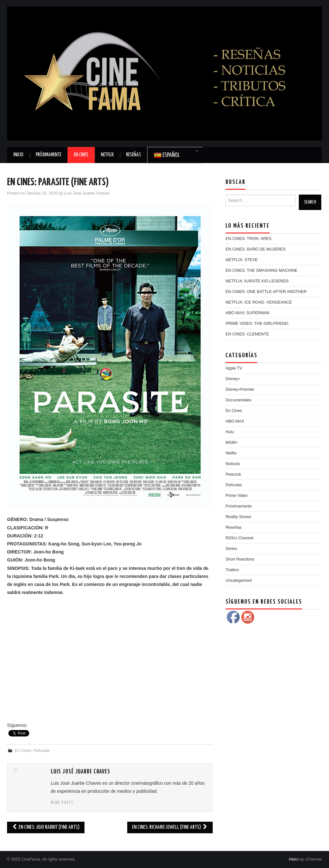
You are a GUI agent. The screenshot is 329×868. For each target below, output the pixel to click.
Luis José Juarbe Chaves (87, 193)
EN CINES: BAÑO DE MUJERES (256, 249)
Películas (42, 751)
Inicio (18, 155)
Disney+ (233, 379)
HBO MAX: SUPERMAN (247, 313)
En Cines (81, 155)
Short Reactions (240, 559)
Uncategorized (239, 580)
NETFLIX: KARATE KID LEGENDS (257, 281)
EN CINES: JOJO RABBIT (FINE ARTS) (46, 827)
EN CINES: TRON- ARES (249, 239)
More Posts (62, 803)
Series (231, 549)
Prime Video (236, 496)
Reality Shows (238, 517)
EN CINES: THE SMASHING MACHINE (262, 270)
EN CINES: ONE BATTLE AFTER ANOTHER (266, 292)
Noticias (233, 464)
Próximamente (49, 155)
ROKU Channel (240, 538)
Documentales (239, 400)
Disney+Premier (240, 389)
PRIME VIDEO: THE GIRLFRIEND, (257, 324)
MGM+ (232, 443)
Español (167, 155)
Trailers (232, 570)
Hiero (294, 859)
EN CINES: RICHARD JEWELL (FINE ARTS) (170, 827)
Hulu (230, 432)
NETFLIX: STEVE (242, 260)
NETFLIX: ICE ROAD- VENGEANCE (259, 302)
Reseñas (134, 155)
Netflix (107, 155)
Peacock (233, 474)
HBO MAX (235, 421)
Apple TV (234, 368)
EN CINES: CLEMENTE (247, 334)
